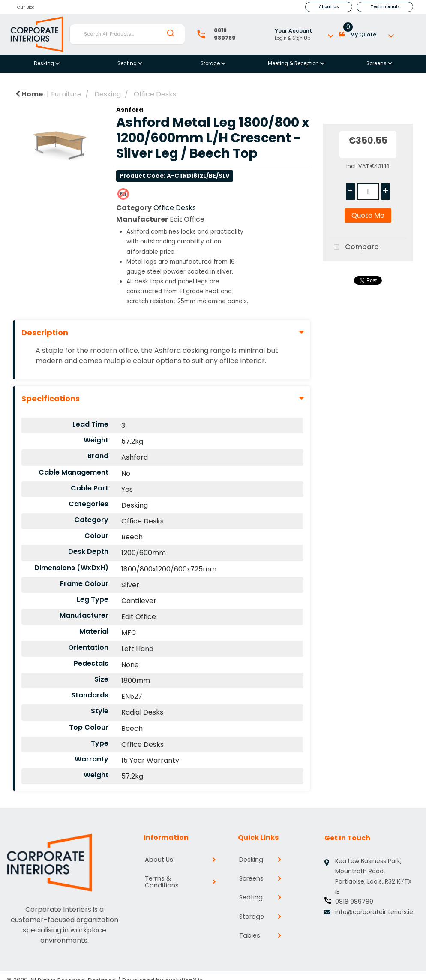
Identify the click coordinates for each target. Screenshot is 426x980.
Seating (128, 63)
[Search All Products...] (127, 34)
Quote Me (368, 215)
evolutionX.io (184, 970)
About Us (329, 7)
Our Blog (26, 7)
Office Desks (155, 94)
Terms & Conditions (165, 878)
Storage (211, 63)
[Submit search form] (171, 34)
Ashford (130, 110)
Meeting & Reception (294, 63)
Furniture (66, 94)
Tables (251, 932)
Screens (377, 63)
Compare (354, 247)
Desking (45, 63)
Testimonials (385, 7)
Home (29, 94)
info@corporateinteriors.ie (374, 912)
